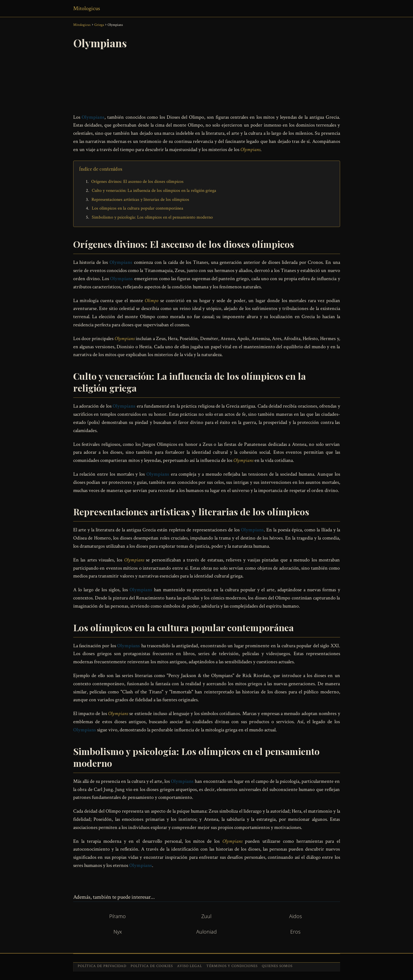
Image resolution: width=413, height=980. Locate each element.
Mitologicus (87, 8)
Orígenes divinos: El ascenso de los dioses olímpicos (137, 182)
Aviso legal (190, 966)
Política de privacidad (102, 966)
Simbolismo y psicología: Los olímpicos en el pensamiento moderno (152, 217)
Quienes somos (277, 966)
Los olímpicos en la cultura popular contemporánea (138, 208)
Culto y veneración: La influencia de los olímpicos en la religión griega (154, 191)
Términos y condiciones (232, 966)
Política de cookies (152, 966)
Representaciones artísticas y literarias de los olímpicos (140, 200)
